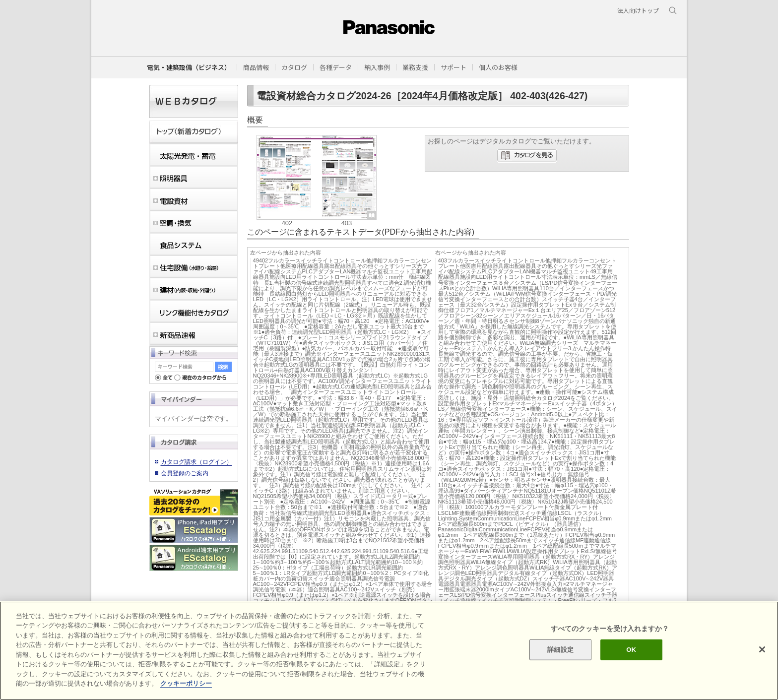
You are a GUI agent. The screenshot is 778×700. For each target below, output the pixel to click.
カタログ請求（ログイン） (196, 462)
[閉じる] (762, 649)
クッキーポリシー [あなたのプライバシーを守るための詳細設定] (186, 683)
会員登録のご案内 (185, 473)
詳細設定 (560, 650)
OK (631, 650)
